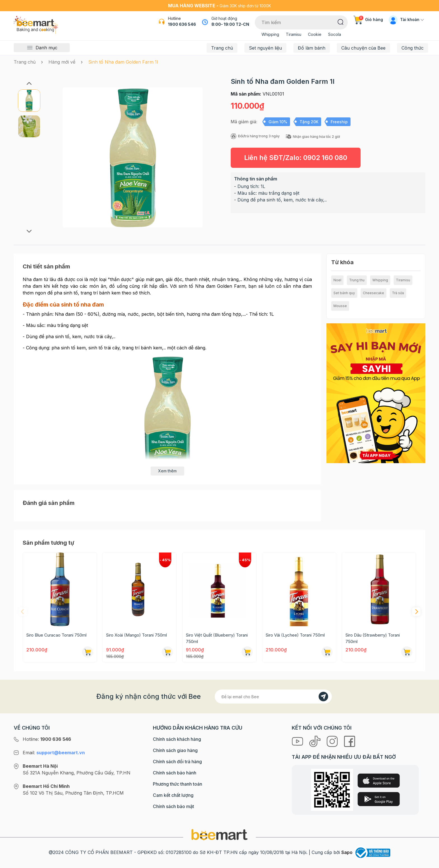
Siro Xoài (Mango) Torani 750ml (136, 635)
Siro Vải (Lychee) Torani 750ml (295, 635)
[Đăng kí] (323, 697)
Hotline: (47, 739)
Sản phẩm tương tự (48, 543)
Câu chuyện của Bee (363, 48)
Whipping (270, 34)
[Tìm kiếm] (341, 22)
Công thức (413, 48)
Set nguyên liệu (265, 48)
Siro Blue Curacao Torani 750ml (56, 635)
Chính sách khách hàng (177, 739)
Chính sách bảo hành (175, 773)
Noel (337, 280)
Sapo (347, 852)
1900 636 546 (182, 24)
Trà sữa (398, 293)
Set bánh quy (344, 293)
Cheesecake (373, 293)
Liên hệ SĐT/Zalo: (296, 158)
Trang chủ (222, 48)
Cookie (315, 34)
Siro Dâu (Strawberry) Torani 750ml (373, 638)
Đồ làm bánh (312, 48)
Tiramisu (294, 34)
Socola (335, 34)
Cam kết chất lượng (173, 795)
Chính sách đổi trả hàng (177, 762)
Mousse (340, 306)
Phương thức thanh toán (178, 784)
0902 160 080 (325, 158)
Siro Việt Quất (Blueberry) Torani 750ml (217, 638)
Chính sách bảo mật (173, 806)
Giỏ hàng (368, 19)
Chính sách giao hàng (175, 750)
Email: (54, 753)
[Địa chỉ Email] (273, 697)
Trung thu (357, 280)
